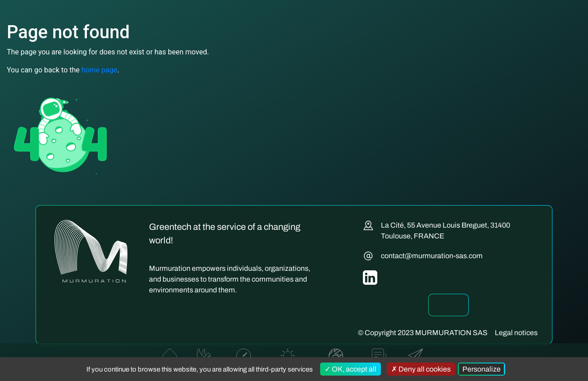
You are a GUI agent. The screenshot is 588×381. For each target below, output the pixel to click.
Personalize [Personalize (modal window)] (482, 369)
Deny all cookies (421, 369)
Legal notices (516, 333)
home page (100, 70)
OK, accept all (351, 369)
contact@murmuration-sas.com (432, 256)
